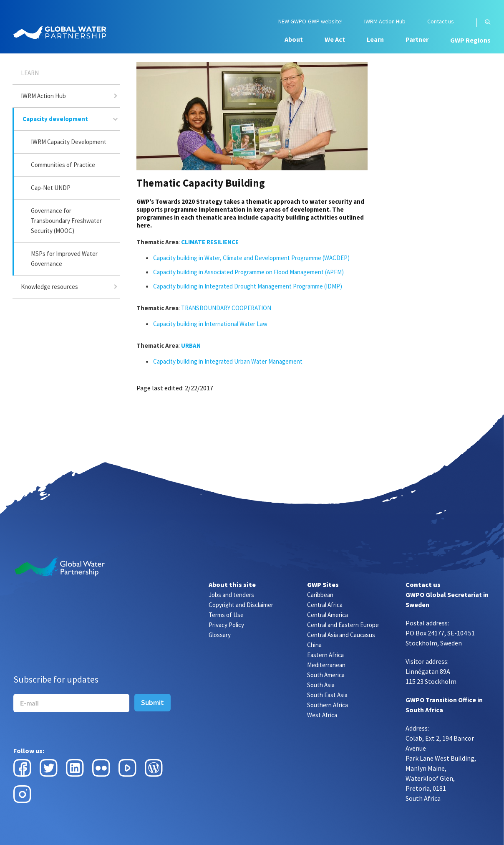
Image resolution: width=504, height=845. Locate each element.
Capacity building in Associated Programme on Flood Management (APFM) (248, 272)
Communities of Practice (63, 165)
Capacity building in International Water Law (210, 324)
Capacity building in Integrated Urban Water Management (228, 361)
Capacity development (55, 119)
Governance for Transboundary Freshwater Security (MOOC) (66, 221)
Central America (328, 615)
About (294, 39)
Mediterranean (326, 665)
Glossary (220, 635)
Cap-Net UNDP (51, 188)
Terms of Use (226, 615)
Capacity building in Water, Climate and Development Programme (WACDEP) (252, 258)
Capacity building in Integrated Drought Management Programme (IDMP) (248, 286)
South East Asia (327, 695)
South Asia (321, 685)
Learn (375, 39)
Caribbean (320, 595)
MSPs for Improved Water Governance (64, 259)
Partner (417, 39)
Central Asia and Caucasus (341, 635)
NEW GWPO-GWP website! (310, 22)
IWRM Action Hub (385, 22)
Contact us (441, 22)
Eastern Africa (325, 655)
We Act (335, 39)
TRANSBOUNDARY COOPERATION (226, 308)
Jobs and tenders (231, 595)
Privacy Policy (226, 625)
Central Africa (325, 605)
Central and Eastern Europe (343, 625)
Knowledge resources (49, 287)
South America (326, 675)
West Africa (322, 715)
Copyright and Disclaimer (241, 605)
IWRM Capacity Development (69, 142)
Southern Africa (328, 705)
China (314, 645)
